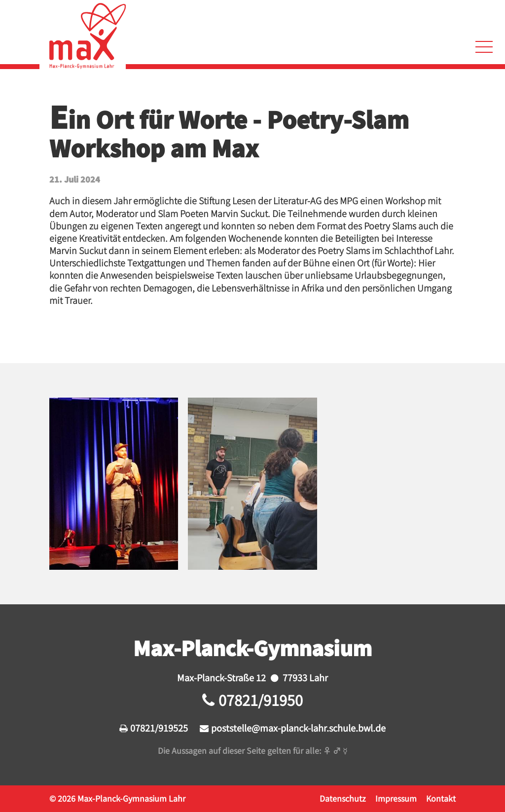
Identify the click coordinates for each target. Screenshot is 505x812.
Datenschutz (343, 798)
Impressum (396, 798)
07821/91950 (261, 700)
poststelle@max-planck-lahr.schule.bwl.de (298, 728)
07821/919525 (159, 728)
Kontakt (441, 798)
